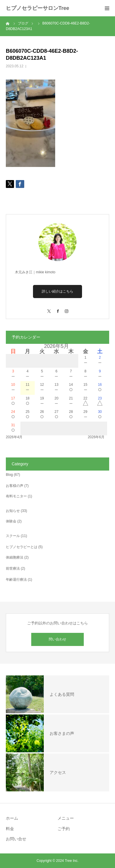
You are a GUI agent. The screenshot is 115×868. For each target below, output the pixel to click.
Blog (9, 475)
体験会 (11, 521)
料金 (10, 829)
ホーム (12, 818)
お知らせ (13, 511)
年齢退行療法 (16, 580)
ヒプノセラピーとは (22, 547)
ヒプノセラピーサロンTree (38, 8)
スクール (13, 536)
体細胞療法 (15, 557)
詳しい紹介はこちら (57, 291)
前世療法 (13, 568)
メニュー (66, 818)
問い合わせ (57, 639)
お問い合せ (16, 839)
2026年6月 (96, 437)
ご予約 (64, 829)
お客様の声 (15, 486)
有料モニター (16, 496)
